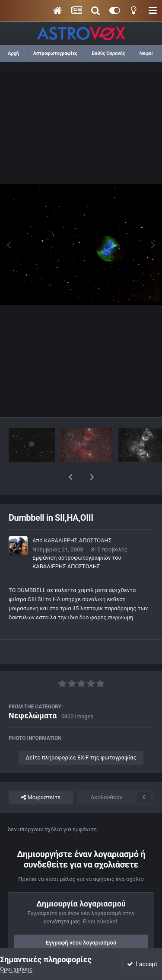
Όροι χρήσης (16, 969)
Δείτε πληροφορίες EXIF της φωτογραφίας (81, 735)
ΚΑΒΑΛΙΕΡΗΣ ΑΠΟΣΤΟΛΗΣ (78, 518)
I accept (142, 964)
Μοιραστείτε (41, 775)
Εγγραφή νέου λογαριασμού (81, 920)
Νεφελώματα (33, 693)
